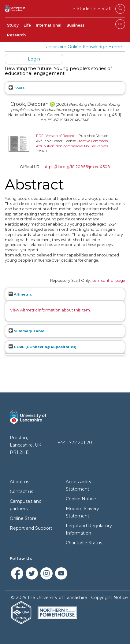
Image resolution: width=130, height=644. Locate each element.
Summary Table (26, 331)
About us (19, 482)
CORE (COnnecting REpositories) (43, 347)
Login (34, 59)
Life (27, 25)
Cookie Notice (81, 499)
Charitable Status (84, 543)
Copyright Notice (110, 598)
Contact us (21, 491)
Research (16, 35)
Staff (107, 9)
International (49, 25)
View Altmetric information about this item (50, 310)
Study (13, 25)
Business (75, 25)
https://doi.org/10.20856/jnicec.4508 (77, 167)
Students (87, 9)
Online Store (23, 518)
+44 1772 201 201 (76, 443)
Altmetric (20, 294)
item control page (108, 280)
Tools (17, 88)
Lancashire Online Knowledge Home (83, 47)
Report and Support (31, 528)
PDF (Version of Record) (56, 136)
